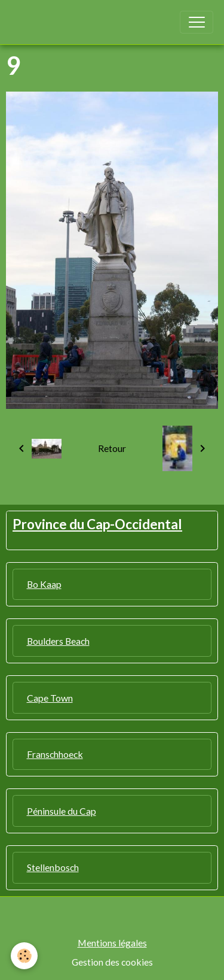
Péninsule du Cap (62, 811)
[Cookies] (24, 956)
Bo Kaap (44, 584)
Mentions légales (112, 943)
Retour (112, 448)
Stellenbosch (53, 867)
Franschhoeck (55, 754)
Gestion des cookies (112, 962)
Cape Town (50, 698)
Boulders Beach (58, 641)
